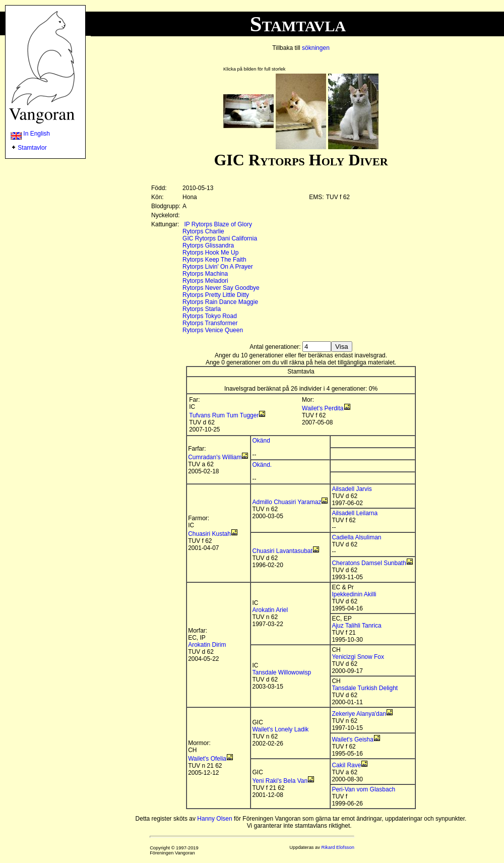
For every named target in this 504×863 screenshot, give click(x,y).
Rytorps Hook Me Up (210, 253)
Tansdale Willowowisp (281, 672)
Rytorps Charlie (203, 231)
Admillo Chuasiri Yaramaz (287, 502)
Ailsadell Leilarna (355, 513)
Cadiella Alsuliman (356, 537)
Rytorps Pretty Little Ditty (216, 295)
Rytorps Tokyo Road (210, 316)
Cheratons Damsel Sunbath (369, 563)
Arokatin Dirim (207, 645)
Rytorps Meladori (205, 281)
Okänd (261, 441)
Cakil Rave (346, 765)
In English (30, 134)
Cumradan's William (215, 457)
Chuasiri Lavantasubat (282, 551)
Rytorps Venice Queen (213, 330)
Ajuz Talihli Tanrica (356, 626)
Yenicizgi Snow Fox (358, 657)
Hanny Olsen (214, 819)
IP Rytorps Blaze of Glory (218, 224)
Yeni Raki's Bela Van (280, 781)
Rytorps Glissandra (208, 245)
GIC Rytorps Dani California (220, 238)
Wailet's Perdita (323, 408)
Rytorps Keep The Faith (214, 260)
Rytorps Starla (202, 309)
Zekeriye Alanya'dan (359, 714)
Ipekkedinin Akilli (354, 594)
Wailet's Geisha (353, 739)
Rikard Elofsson (338, 847)
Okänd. (262, 465)
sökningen (316, 48)
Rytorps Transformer (210, 323)
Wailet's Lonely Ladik (280, 729)
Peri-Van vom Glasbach (363, 789)
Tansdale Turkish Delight (365, 688)
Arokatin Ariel (270, 610)
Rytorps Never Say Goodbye (221, 288)
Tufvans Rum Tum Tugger (224, 415)
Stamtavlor (32, 148)
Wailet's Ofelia (207, 759)
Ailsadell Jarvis (352, 489)
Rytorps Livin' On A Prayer (218, 267)
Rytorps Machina (205, 274)
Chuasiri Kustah (209, 534)
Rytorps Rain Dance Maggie (220, 302)
